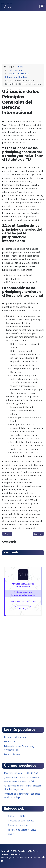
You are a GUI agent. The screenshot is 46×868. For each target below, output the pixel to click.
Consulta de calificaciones (21, 821)
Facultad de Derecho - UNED (22, 830)
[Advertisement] (23, 36)
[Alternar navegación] (42, 6)
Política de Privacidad (22, 857)
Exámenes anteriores (19, 825)
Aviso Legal (6, 857)
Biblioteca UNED (16, 816)
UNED (11, 834)
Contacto (37, 857)
